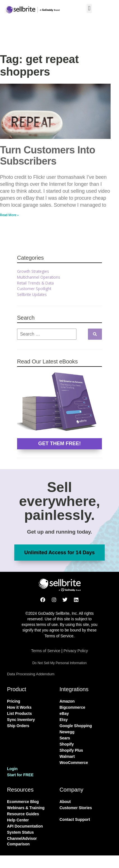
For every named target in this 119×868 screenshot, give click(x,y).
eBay (64, 713)
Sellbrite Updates (32, 294)
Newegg (67, 732)
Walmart (67, 756)
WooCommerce (74, 763)
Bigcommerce (73, 707)
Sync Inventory (21, 720)
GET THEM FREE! (60, 443)
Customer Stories (76, 808)
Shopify (67, 744)
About (65, 802)
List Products (19, 713)
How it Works (19, 707)
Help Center (18, 820)
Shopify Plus (71, 750)
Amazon (67, 701)
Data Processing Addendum (31, 674)
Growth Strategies (33, 271)
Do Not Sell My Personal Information (59, 663)
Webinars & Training (26, 808)
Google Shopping (76, 726)
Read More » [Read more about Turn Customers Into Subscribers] (9, 215)
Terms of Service (46, 651)
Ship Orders (18, 726)
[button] (89, 9)
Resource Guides (23, 814)
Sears (65, 738)
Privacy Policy (76, 651)
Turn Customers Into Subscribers (48, 155)
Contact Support (75, 819)
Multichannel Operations (39, 277)
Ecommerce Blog (23, 802)
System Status (20, 832)
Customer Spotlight (34, 289)
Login (12, 769)
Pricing (14, 701)
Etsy (64, 720)
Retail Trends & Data (35, 283)
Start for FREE (20, 775)
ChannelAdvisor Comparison (22, 841)
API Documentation (25, 826)
